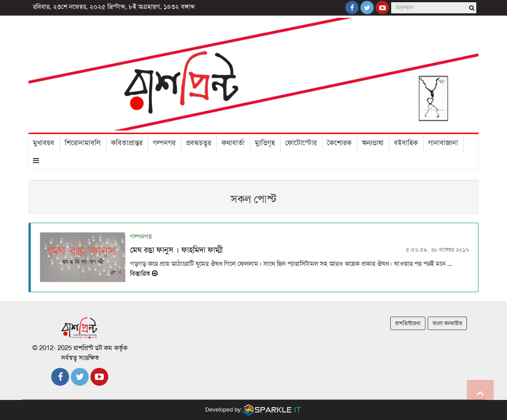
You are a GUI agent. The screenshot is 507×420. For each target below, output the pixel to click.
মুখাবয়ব (44, 143)
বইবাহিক (406, 143)
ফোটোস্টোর (301, 143)
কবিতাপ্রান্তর (127, 143)
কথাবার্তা (233, 143)
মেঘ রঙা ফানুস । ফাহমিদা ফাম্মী (176, 250)
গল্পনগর (164, 143)
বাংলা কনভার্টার (447, 323)
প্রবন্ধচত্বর (198, 143)
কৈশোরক (339, 143)
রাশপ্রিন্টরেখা (408, 323)
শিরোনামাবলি (83, 143)
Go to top (480, 393)
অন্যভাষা (373, 143)
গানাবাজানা (443, 143)
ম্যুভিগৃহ (265, 143)
